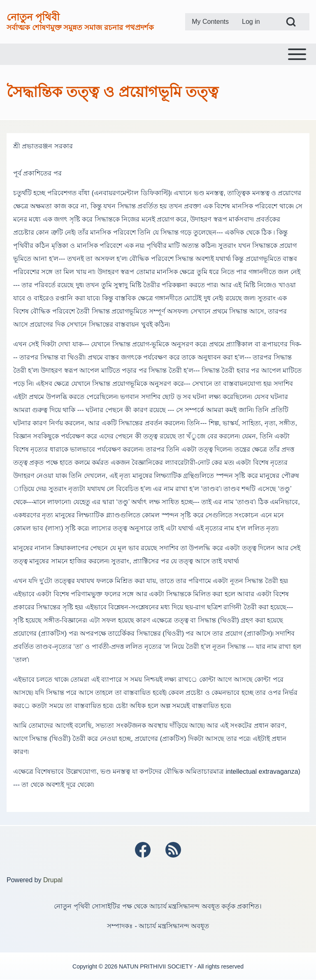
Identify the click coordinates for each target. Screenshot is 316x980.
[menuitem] (210, 22)
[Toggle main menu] (158, 54)
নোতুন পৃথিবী (33, 17)
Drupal (53, 880)
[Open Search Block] (291, 22)
